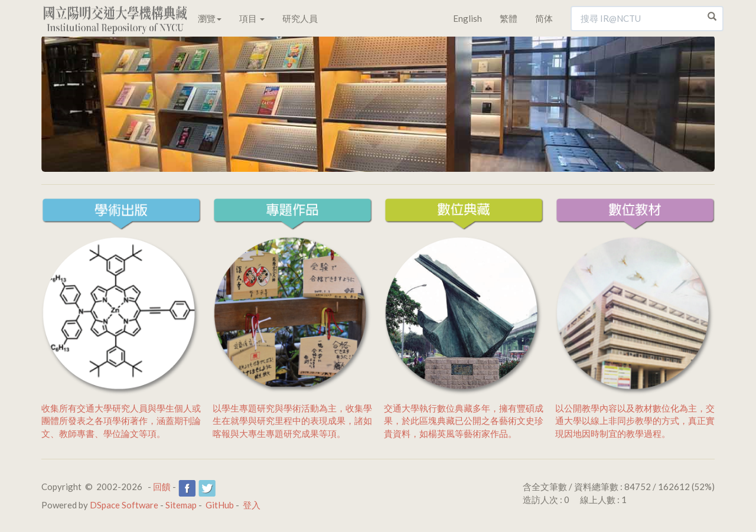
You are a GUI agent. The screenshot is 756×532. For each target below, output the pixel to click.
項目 (252, 18)
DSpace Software (124, 505)
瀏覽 (210, 18)
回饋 (162, 487)
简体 (544, 18)
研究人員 (300, 18)
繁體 (509, 18)
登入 (252, 505)
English (467, 18)
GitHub (220, 505)
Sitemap (181, 505)
